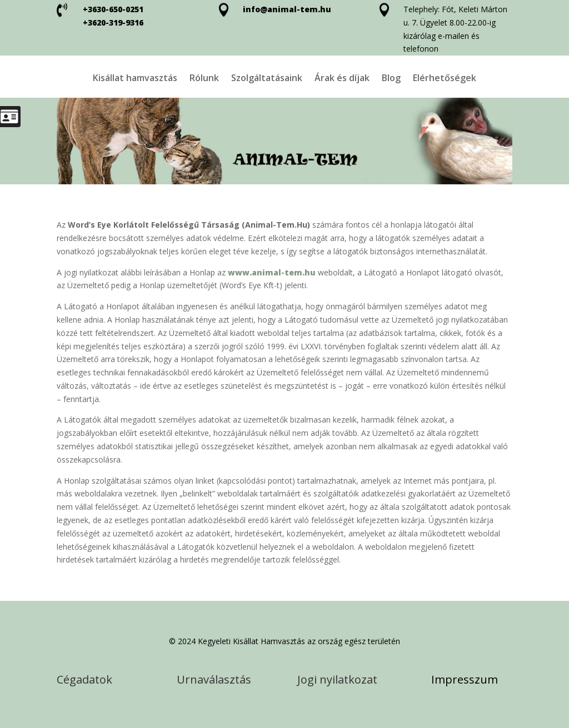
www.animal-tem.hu (272, 272)
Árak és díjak (342, 79)
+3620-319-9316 (113, 22)
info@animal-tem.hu (287, 9)
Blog (391, 79)
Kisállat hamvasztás (135, 79)
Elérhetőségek (445, 79)
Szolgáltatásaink (267, 79)
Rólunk (204, 79)
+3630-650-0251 (113, 9)
